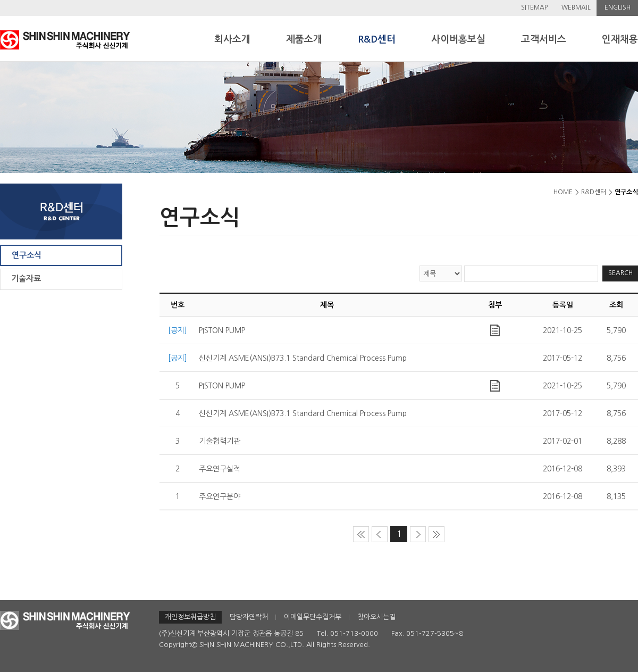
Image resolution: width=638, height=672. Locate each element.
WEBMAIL (576, 7)
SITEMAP (534, 7)
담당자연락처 (249, 617)
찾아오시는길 (376, 617)
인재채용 (620, 39)
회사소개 (232, 39)
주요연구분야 (220, 496)
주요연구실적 (220, 469)
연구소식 (27, 255)
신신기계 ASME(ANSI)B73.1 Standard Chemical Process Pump (303, 358)
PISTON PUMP (222, 330)
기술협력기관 (220, 441)
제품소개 (304, 39)
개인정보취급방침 (190, 617)
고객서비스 (544, 39)
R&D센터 (377, 39)
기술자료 (26, 279)
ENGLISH (618, 7)
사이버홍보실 (458, 39)
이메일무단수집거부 (313, 617)
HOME (563, 192)
